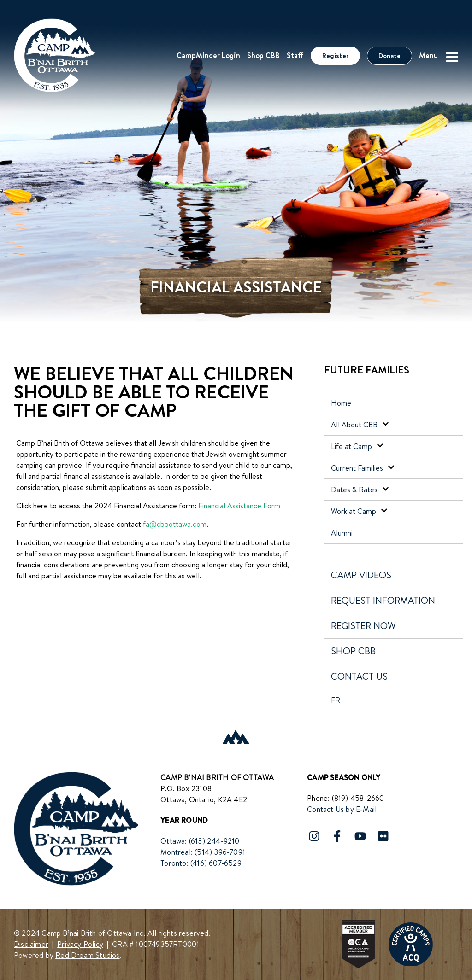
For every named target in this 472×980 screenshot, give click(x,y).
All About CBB (360, 425)
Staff (295, 55)
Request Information (383, 600)
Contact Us (359, 676)
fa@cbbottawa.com (175, 524)
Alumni (342, 533)
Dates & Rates (360, 490)
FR (336, 700)
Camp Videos (361, 575)
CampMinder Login (208, 55)
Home (341, 403)
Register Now (363, 626)
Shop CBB (263, 55)
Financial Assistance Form (239, 506)
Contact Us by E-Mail (342, 809)
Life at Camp (357, 446)
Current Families (363, 468)
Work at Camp (359, 511)
